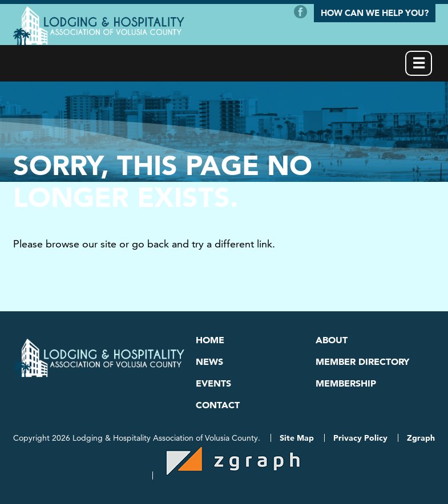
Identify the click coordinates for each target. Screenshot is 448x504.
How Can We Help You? (375, 13)
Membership (346, 383)
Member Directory (362, 361)
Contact (218, 405)
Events (213, 383)
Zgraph (421, 438)
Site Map (297, 438)
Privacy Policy (360, 438)
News (209, 361)
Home (210, 340)
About (332, 340)
